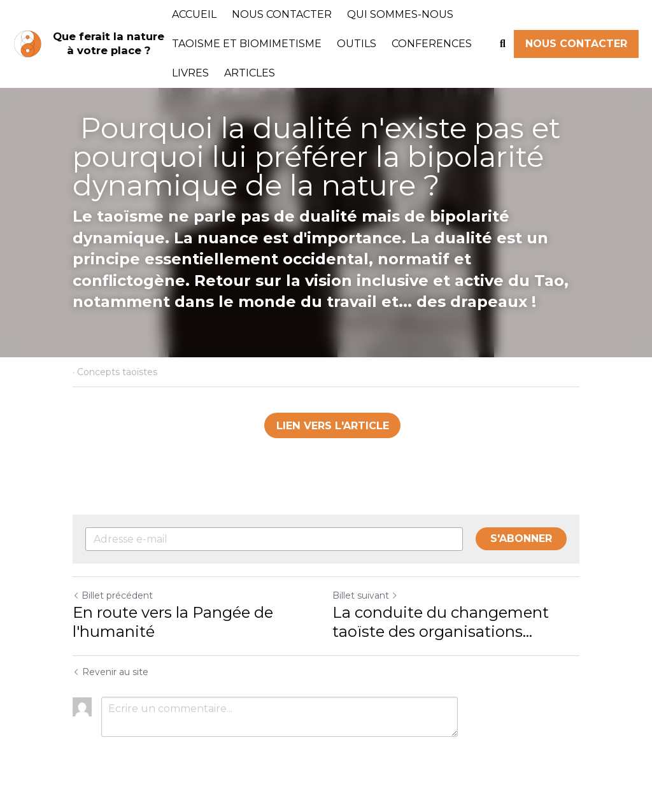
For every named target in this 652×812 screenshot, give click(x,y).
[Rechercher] (503, 44)
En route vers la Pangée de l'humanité (173, 622)
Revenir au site (110, 672)
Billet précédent (113, 595)
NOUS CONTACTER (576, 44)
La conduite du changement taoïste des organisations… (441, 622)
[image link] (28, 43)
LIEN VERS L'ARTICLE (332, 425)
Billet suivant (365, 595)
